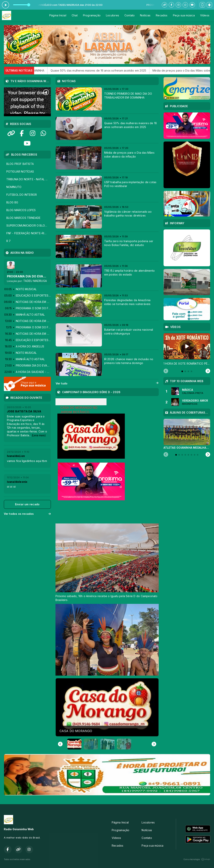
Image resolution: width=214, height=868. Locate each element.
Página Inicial (58, 15)
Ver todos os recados (27, 514)
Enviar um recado (27, 504)
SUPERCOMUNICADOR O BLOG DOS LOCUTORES (29, 225)
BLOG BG (12, 202)
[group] (107, 707)
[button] (74, 744)
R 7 (9, 241)
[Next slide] (154, 744)
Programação (92, 15)
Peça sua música (184, 15)
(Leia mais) (39, 435)
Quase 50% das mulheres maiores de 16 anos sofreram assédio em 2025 (109, 70)
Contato (130, 15)
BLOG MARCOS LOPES (21, 210)
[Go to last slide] (60, 744)
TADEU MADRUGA (35, 281)
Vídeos (205, 15)
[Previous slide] (166, 371)
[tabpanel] (187, 349)
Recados (162, 15)
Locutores (112, 15)
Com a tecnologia (197, 859)
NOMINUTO (14, 187)
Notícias (145, 15)
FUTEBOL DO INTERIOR (22, 195)
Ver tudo (107, 383)
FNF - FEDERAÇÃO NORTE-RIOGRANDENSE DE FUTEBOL (29, 233)
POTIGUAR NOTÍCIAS (20, 171)
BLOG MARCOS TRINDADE (23, 218)
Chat (75, 15)
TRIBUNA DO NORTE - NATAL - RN (29, 179)
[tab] (182, 371)
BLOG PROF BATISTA (20, 164)
